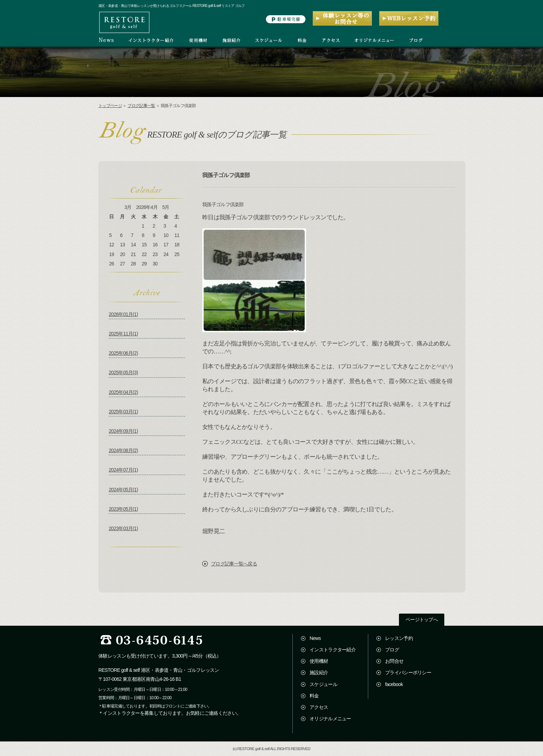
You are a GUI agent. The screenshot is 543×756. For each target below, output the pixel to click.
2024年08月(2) (123, 450)
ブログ (392, 650)
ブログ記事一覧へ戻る (234, 564)
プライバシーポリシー (408, 673)
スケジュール (323, 684)
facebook (394, 684)
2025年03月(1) (123, 412)
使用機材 (319, 661)
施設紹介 (319, 673)
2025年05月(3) (123, 372)
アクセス (319, 707)
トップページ (110, 106)
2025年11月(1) (123, 334)
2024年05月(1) (123, 490)
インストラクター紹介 (333, 650)
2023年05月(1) (123, 509)
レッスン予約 (399, 638)
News (315, 638)
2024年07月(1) (123, 470)
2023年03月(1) (123, 528)
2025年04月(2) (123, 392)
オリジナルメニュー (330, 719)
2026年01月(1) (123, 314)
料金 (314, 696)
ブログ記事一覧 (141, 106)
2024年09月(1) (123, 431)
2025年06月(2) (123, 353)
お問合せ (394, 661)
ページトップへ (422, 620)
